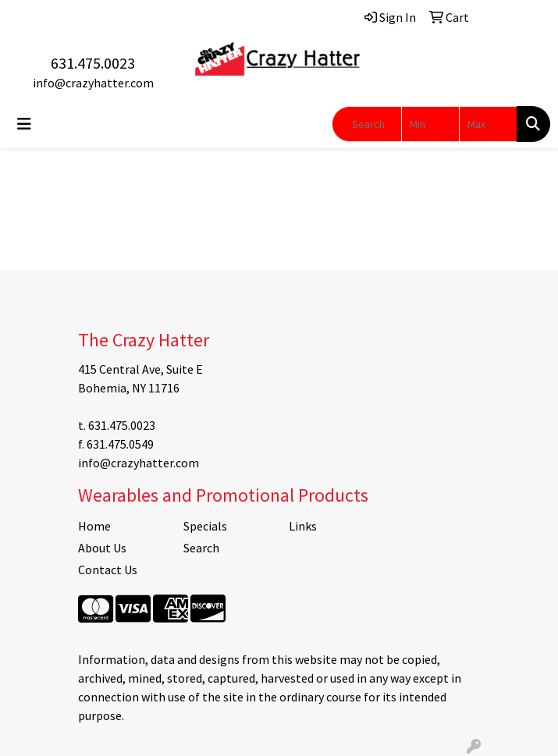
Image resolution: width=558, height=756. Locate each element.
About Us (102, 548)
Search (201, 548)
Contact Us (108, 570)
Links (303, 526)
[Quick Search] (367, 124)
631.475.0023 (93, 63)
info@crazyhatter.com (93, 83)
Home (94, 526)
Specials (205, 526)
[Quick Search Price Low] (430, 124)
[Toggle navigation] (24, 124)
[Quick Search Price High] (488, 124)
